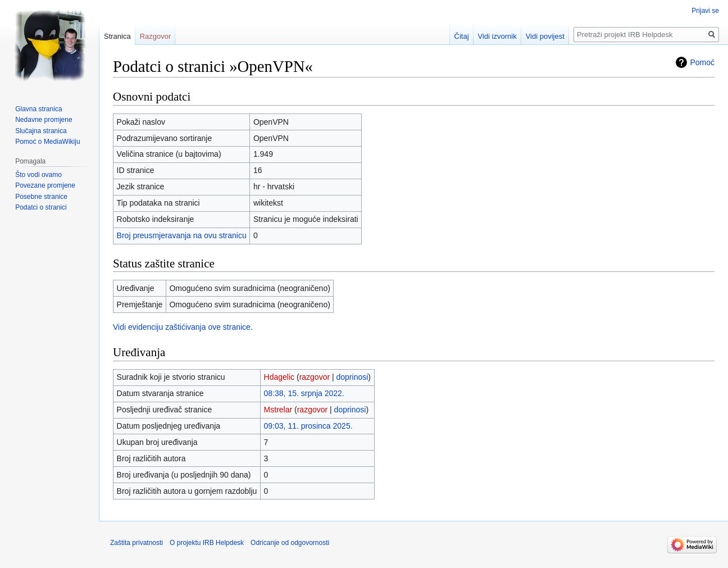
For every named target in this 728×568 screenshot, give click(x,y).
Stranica (117, 36)
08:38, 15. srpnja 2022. (304, 393)
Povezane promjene (45, 185)
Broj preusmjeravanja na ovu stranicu (182, 235)
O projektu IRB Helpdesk (207, 543)
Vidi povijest (545, 36)
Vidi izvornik (497, 36)
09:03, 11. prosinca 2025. (308, 426)
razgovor (315, 377)
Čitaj (462, 36)
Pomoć (702, 62)
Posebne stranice (41, 197)
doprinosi (352, 377)
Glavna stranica (38, 109)
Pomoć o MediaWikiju (47, 142)
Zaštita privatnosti (136, 543)
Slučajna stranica (41, 131)
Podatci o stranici (41, 207)
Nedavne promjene (44, 120)
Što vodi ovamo (38, 175)
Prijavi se (705, 11)
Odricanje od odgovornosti (290, 543)
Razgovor (156, 36)
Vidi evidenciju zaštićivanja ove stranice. (183, 327)
